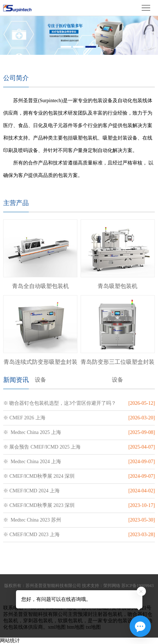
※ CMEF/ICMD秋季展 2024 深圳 (39, 476)
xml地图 (57, 627)
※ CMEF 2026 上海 (24, 418)
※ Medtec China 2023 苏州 (32, 520)
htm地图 (76, 627)
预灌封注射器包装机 (100, 614)
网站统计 (10, 641)
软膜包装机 (70, 621)
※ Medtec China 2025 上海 (32, 432)
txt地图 (93, 627)
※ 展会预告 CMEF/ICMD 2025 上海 (42, 447)
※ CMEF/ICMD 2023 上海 (31, 535)
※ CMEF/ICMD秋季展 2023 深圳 (39, 505)
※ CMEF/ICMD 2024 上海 (31, 491)
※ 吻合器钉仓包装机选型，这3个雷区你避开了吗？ (60, 403)
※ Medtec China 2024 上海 (32, 462)
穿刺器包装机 (38, 621)
